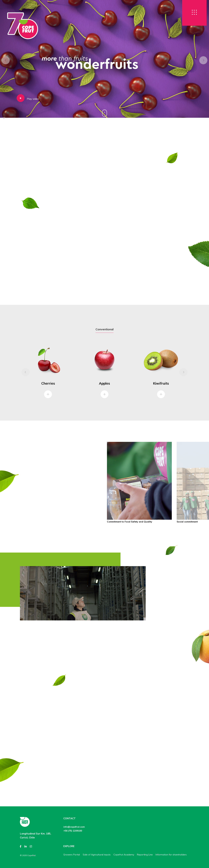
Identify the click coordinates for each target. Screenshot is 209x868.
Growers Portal (72, 855)
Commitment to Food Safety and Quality (130, 522)
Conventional (104, 329)
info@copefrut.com (74, 827)
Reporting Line (145, 855)
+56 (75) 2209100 (73, 831)
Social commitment (187, 522)
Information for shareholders (171, 855)
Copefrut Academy (124, 855)
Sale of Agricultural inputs (97, 855)
